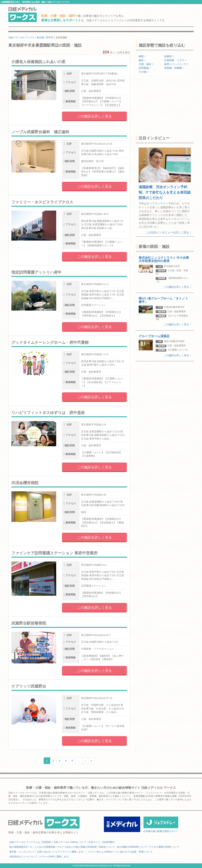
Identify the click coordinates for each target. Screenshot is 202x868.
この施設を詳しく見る (94, 116)
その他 (143, 72)
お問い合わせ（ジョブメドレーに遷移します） (61, 852)
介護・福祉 (146, 64)
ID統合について (107, 847)
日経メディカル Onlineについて (70, 842)
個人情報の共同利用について (132, 847)
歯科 (142, 60)
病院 (142, 56)
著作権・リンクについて (22, 852)
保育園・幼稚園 (174, 68)
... (79, 761)
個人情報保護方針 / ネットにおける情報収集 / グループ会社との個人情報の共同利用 (53, 847)
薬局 (176, 64)
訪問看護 (145, 68)
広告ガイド (94, 842)
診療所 (169, 56)
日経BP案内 (108, 842)
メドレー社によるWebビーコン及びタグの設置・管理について (120, 852)
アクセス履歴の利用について (164, 847)
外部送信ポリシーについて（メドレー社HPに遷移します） (40, 857)
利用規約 (47, 842)
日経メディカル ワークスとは (25, 842)
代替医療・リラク (175, 60)
